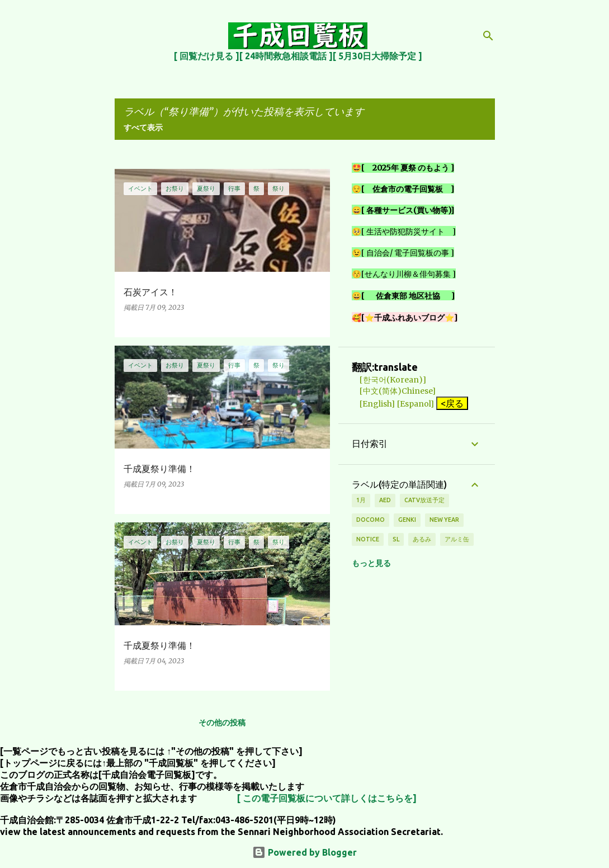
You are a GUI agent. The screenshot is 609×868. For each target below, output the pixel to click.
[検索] (488, 36)
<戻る (452, 403)
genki (407, 520)
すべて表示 (143, 128)
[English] (373, 404)
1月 (361, 500)
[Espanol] (416, 404)
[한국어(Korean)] (389, 380)
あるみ (422, 539)
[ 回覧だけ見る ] (207, 56)
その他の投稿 (222, 723)
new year (444, 520)
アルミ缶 (457, 539)
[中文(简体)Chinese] (394, 391)
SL (396, 539)
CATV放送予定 (424, 500)
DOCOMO (370, 520)
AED (385, 500)
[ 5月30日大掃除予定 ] (377, 56)
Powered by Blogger (304, 852)
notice (368, 539)
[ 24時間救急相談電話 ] (286, 56)
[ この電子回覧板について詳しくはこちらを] (327, 798)
